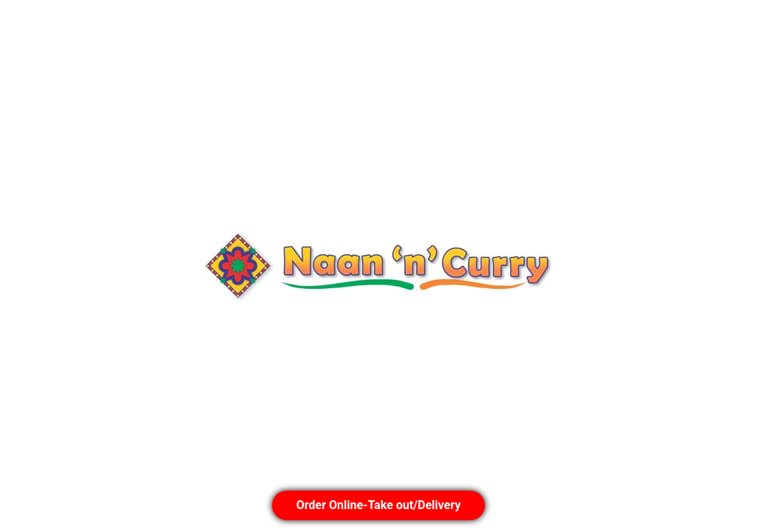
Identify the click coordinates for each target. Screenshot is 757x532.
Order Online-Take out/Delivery (378, 505)
